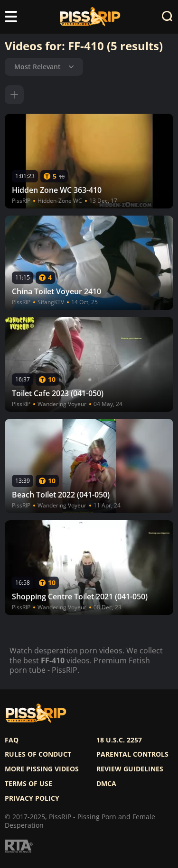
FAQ (12, 740)
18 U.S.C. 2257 (119, 740)
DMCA (106, 784)
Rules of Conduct (38, 754)
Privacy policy (32, 798)
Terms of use (28, 784)
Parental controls (132, 754)
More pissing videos (42, 769)
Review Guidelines (130, 769)
